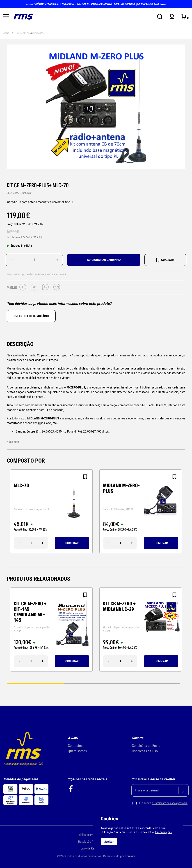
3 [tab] (151, 683)
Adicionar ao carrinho (104, 260)
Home (6, 33)
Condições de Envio (146, 746)
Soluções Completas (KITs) (30, 33)
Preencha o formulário (31, 316)
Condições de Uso (145, 751)
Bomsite (130, 856)
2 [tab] (93, 683)
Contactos (75, 746)
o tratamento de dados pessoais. (170, 803)
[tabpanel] (51, 511)
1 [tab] (36, 683)
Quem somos (77, 751)
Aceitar (109, 842)
